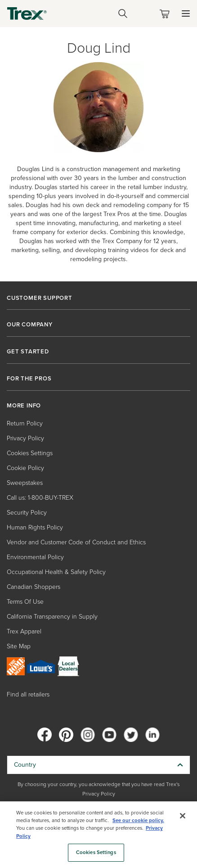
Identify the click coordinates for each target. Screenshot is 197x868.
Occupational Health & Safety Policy (56, 572)
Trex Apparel (24, 631)
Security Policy (27, 513)
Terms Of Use (25, 602)
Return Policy (25, 423)
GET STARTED (28, 352)
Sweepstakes (25, 483)
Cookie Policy (25, 468)
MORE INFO (24, 406)
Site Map (19, 646)
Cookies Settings (30, 453)
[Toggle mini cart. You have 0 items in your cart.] (166, 14)
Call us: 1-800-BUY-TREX (40, 498)
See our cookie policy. (138, 821)
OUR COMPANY (30, 325)
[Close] (183, 816)
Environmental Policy (35, 557)
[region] (98, 835)
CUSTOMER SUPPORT (40, 298)
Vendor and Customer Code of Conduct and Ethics (76, 542)
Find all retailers (28, 694)
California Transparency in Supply (52, 617)
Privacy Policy (25, 438)
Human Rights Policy (35, 527)
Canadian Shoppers (34, 587)
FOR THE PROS (29, 379)
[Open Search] (123, 14)
